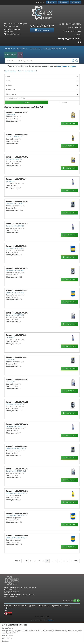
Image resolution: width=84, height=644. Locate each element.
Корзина (75, 2)
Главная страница (10, 71)
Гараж (20, 55)
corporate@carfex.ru (12, 34)
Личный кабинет (20, 606)
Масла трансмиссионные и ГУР (27, 71)
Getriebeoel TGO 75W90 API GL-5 (16, 404)
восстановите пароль (67, 66)
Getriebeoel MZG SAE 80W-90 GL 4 (17, 493)
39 (47, 561)
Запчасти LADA (36, 49)
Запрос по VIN (11, 55)
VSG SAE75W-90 (11, 115)
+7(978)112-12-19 (42, 26)
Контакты (63, 49)
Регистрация (40, 2)
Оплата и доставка (50, 49)
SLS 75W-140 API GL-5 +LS (14, 137)
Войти (52, 2)
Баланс (8, 606)
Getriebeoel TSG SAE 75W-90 (15, 204)
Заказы (63, 2)
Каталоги (10, 49)
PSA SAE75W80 (11, 181)
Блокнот (9, 608)
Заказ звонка (42, 30)
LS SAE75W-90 (11, 337)
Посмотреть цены (69, 124)
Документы (57, 606)
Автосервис (22, 49)
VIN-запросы (44, 606)
